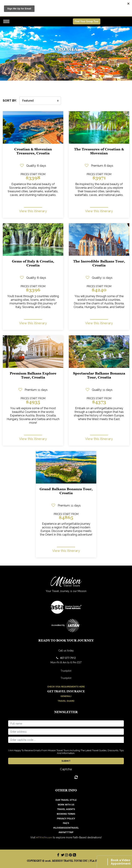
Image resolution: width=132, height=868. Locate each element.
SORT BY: (10, 101)
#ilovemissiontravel (66, 828)
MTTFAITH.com (44, 838)
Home (52, 56)
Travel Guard (66, 701)
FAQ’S (66, 823)
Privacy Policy (66, 819)
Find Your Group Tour (87, 21)
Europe (64, 56)
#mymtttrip (66, 832)
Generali (66, 696)
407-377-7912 (66, 658)
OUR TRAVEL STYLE (66, 800)
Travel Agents (66, 809)
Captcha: (66, 769)
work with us (66, 805)
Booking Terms (66, 814)
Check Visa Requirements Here (66, 687)
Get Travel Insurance (66, 691)
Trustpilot (66, 671)
